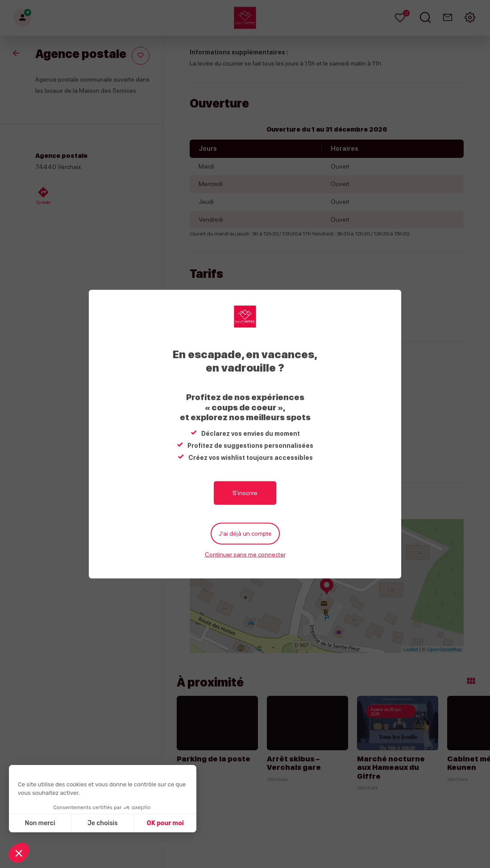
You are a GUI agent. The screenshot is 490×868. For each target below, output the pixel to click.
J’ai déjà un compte (245, 533)
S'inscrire (245, 493)
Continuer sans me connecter (245, 554)
